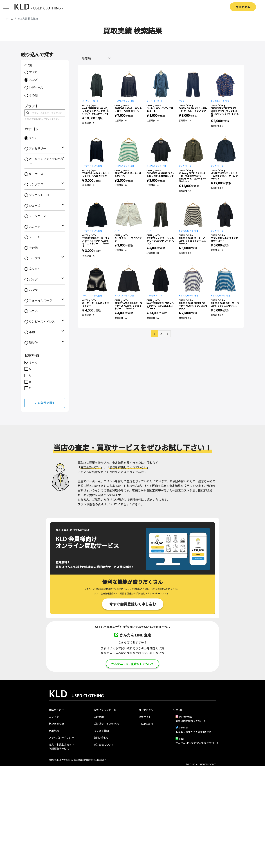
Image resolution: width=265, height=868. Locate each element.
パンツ (33, 290)
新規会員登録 (56, 724)
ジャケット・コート (42, 195)
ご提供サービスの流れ (106, 724)
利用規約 (54, 731)
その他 (33, 95)
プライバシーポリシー (61, 737)
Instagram (185, 717)
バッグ (33, 279)
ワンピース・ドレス (42, 321)
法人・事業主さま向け (61, 744)
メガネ (33, 311)
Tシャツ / (127, 101)
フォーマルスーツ (41, 300)
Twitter (183, 728)
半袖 (227, 101)
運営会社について (104, 744)
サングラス (36, 184)
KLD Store (147, 724)
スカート (35, 226)
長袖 (132, 101)
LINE (182, 739)
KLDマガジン (146, 710)
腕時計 (33, 342)
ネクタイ (35, 269)
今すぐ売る (243, 7)
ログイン (54, 717)
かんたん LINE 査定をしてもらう (132, 664)
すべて (33, 72)
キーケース (36, 174)
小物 (32, 332)
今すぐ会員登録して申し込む (133, 604)
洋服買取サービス (59, 748)
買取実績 (99, 717)
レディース (36, 87)
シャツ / (222, 101)
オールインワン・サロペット (46, 161)
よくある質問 (101, 731)
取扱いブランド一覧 (105, 710)
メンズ (33, 80)
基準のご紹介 (56, 710)
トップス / (119, 101)
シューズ (35, 205)
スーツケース (38, 216)
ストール (35, 237)
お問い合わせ (101, 737)
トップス (35, 258)
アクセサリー (38, 148)
